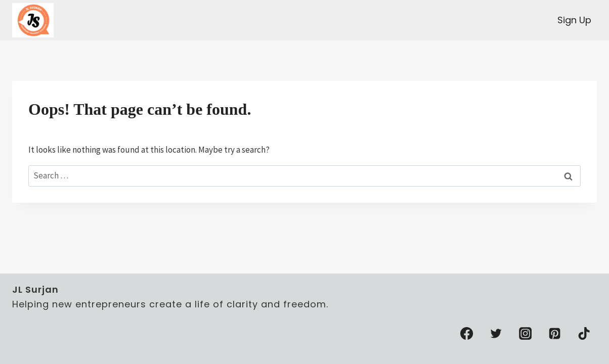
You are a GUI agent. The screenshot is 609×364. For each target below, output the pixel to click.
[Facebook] (467, 334)
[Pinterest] (555, 334)
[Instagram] (526, 334)
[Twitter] (496, 334)
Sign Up (574, 20)
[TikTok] (584, 334)
